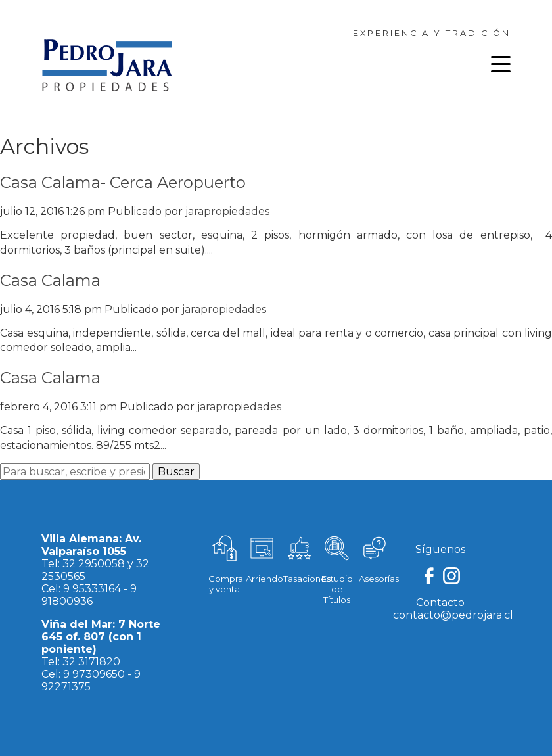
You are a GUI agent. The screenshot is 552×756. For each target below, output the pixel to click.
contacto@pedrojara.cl (453, 615)
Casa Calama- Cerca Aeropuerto (123, 182)
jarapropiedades (227, 211)
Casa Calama (50, 280)
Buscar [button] (176, 472)
